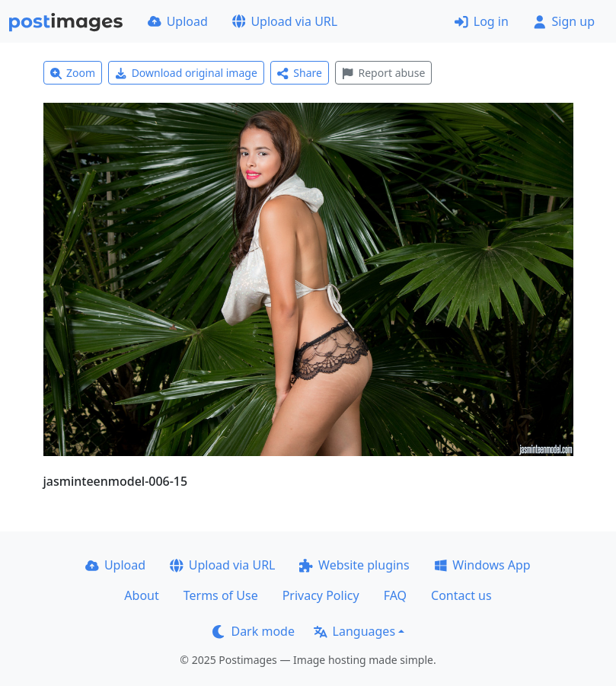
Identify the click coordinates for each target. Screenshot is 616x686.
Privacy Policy (321, 595)
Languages (354, 631)
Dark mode (254, 631)
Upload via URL (285, 21)
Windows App (482, 565)
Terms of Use (221, 595)
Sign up (564, 21)
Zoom (73, 73)
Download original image (186, 73)
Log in (482, 21)
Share (300, 73)
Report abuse (383, 73)
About (141, 595)
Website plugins (354, 565)
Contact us (461, 595)
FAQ (395, 595)
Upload (178, 21)
